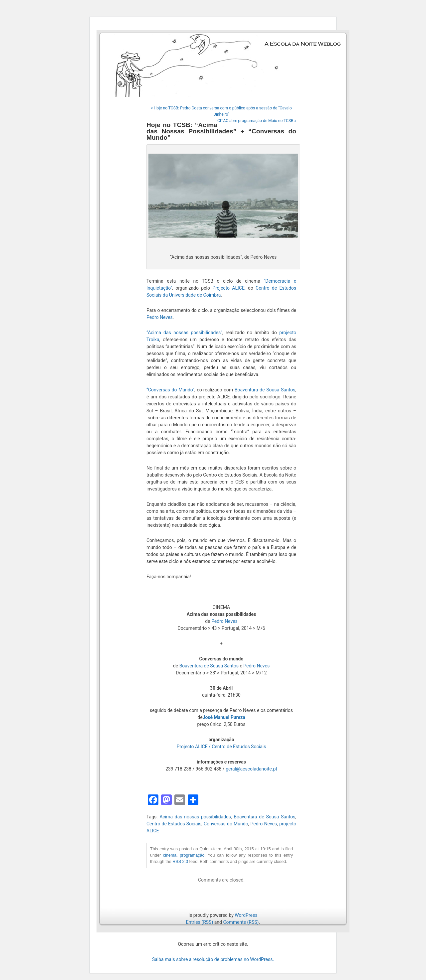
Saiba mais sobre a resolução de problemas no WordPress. (213, 959)
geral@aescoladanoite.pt (251, 769)
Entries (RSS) (200, 922)
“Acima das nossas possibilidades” (184, 333)
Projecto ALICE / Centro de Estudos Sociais (221, 747)
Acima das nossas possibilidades (195, 817)
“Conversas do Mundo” (170, 390)
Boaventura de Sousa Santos (265, 390)
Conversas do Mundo (226, 824)
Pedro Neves (160, 317)
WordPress (246, 915)
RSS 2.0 (180, 862)
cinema (170, 855)
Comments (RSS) (241, 922)
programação (192, 855)
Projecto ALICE (228, 288)
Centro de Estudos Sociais (174, 824)
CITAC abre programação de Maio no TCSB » (257, 121)
